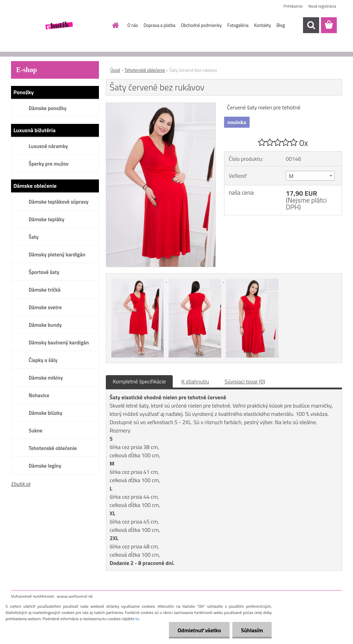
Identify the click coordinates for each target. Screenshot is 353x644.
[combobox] (310, 176)
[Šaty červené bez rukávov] (161, 106)
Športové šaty (44, 272)
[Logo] (58, 26)
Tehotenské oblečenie (53, 448)
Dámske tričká (44, 290)
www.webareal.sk (75, 596)
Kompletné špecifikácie (139, 381)
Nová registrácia (322, 6)
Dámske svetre (45, 307)
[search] (311, 25)
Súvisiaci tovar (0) (245, 381)
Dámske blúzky (46, 413)
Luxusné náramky (48, 146)
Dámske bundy (45, 325)
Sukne (36, 431)
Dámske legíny (45, 466)
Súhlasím (252, 630)
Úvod (115, 70)
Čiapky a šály (43, 360)
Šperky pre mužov (49, 164)
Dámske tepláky (47, 219)
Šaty (34, 237)
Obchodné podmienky (201, 25)
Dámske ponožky (48, 108)
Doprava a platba (160, 25)
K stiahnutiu (195, 381)
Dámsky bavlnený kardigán (59, 343)
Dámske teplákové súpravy (59, 202)
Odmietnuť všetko (199, 630)
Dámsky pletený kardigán (57, 255)
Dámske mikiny (46, 378)
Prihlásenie (293, 6)
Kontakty (263, 25)
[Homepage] (114, 25)
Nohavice (39, 395)
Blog (281, 25)
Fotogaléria (238, 25)
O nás (133, 25)
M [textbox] (291, 176)
